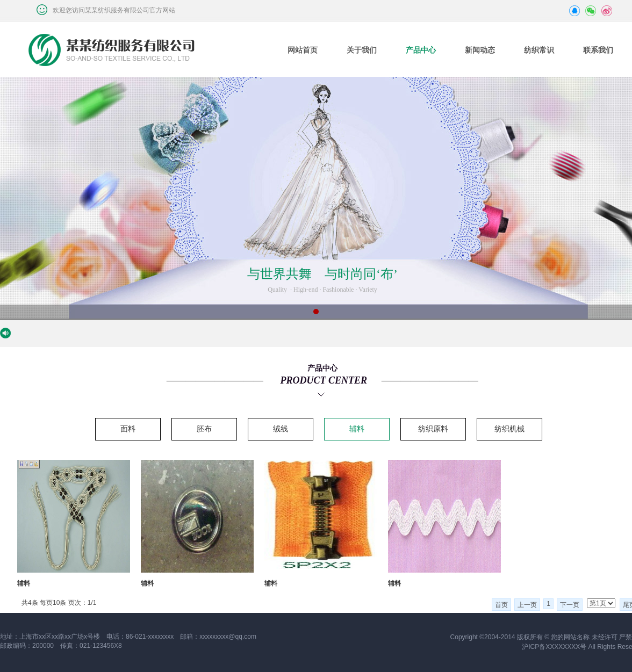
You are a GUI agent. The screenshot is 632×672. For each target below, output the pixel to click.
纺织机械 (509, 429)
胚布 (204, 429)
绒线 (281, 429)
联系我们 (598, 50)
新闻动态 (480, 50)
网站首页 (303, 50)
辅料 (357, 429)
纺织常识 (539, 50)
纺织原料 (433, 429)
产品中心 (421, 50)
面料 (128, 429)
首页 (501, 605)
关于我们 (362, 50)
